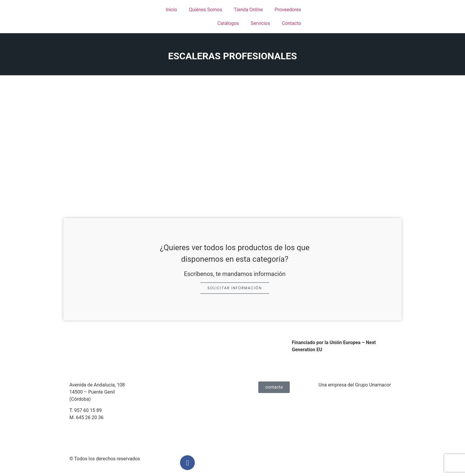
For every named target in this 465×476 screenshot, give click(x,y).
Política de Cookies (176, 407)
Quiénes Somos (206, 10)
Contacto (291, 23)
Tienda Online (248, 10)
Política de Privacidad (179, 396)
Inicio (171, 10)
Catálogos (228, 23)
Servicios (261, 23)
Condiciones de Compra (181, 419)
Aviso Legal (168, 385)
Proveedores (288, 10)
